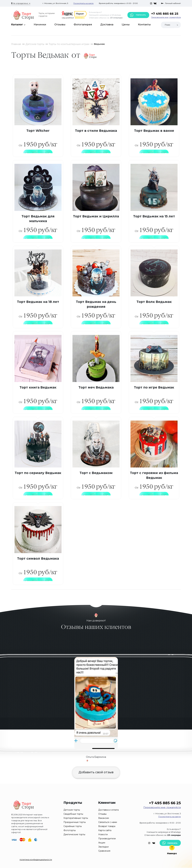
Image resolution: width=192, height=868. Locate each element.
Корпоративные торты (76, 818)
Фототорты (70, 830)
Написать (138, 15)
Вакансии (104, 818)
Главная (16, 44)
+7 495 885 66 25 (165, 14)
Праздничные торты (75, 822)
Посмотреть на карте (83, 3)
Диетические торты (74, 834)
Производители (107, 839)
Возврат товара (107, 826)
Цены (126, 24)
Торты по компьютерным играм (69, 44)
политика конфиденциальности (36, 859)
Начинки (40, 24)
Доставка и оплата (108, 810)
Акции (102, 843)
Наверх (172, 850)
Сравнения (104, 851)
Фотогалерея (83, 24)
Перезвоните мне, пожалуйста (166, 17)
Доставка (107, 24)
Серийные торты (73, 826)
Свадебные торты (73, 814)
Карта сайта (105, 830)
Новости (103, 834)
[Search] (168, 25)
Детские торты (35, 44)
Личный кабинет (171, 3)
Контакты (144, 24)
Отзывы (60, 24)
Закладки (103, 847)
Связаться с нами (108, 822)
